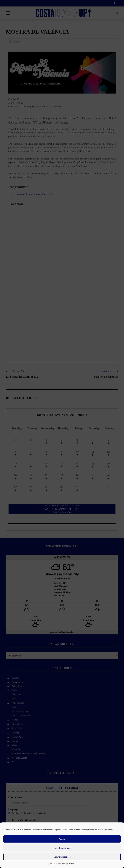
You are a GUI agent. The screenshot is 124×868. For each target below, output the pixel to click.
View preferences (62, 857)
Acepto (62, 839)
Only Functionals (62, 848)
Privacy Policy (68, 864)
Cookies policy (55, 864)
